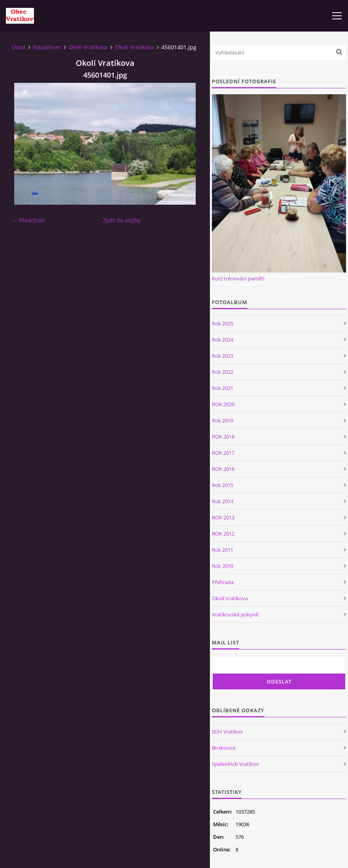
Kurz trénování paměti (238, 278)
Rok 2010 (223, 566)
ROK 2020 (223, 404)
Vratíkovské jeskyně (235, 614)
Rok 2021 (223, 388)
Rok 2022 (223, 372)
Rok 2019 (223, 420)
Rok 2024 (223, 340)
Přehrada (223, 582)
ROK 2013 (223, 517)
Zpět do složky (122, 220)
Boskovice (224, 748)
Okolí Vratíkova (88, 47)
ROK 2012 (223, 534)
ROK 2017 (223, 453)
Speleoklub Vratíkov (235, 764)
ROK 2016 (223, 469)
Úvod (19, 47)
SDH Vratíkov (227, 732)
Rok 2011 (223, 550)
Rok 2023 (223, 356)
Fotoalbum (47, 47)
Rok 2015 (223, 485)
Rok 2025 (223, 323)
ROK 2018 (223, 437)
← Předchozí (28, 220)
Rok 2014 (223, 501)
